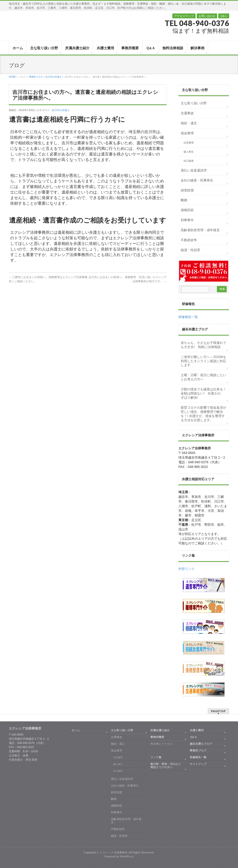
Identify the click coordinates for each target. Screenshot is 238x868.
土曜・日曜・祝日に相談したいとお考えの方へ (203, 377)
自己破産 (189, 161)
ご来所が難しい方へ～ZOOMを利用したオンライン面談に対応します (203, 361)
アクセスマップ (184, 16)
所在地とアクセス (161, 744)
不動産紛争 (189, 240)
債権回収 (187, 210)
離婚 (184, 200)
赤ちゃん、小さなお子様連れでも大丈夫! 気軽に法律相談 (203, 345)
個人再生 (189, 152)
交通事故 (187, 113)
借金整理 (187, 133)
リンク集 (156, 757)
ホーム (76, 730)
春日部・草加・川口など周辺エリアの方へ (166, 766)
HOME (12, 77)
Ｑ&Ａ (224, 16)
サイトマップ (198, 764)
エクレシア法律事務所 (114, 852)
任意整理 (189, 143)
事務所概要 (157, 737)
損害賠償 (187, 190)
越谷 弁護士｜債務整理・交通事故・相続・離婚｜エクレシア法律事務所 (33, 23)
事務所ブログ (36, 77)
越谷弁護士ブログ (201, 744)
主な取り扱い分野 (194, 103)
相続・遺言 (189, 123)
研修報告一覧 (188, 317)
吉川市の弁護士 (54, 77)
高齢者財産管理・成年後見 (200, 230)
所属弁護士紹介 (160, 730)
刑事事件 (187, 220)
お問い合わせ (207, 16)
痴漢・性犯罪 (190, 250)
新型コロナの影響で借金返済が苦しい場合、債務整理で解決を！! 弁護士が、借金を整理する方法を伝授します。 (203, 414)
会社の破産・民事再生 (197, 180)
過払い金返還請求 (194, 170)
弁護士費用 (197, 730)
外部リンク (187, 569)
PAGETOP (218, 711)
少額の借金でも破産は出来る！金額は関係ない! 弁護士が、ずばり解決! (203, 393)
